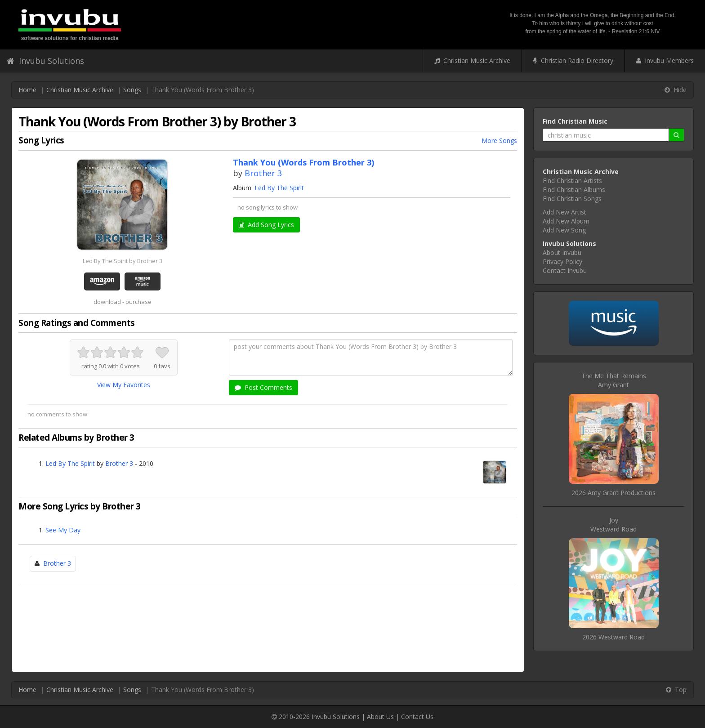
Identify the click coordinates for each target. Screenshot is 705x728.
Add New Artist (564, 212)
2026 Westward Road (614, 637)
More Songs (499, 141)
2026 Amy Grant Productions (614, 493)
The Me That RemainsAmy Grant (614, 380)
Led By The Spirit (279, 188)
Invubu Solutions (45, 61)
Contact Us (417, 717)
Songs (132, 90)
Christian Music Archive (472, 60)
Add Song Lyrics (266, 225)
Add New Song (564, 230)
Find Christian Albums (574, 190)
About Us (380, 717)
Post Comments (263, 387)
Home (27, 90)
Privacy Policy (562, 261)
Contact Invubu (565, 270)
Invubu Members (665, 60)
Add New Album (566, 221)
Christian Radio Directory (573, 60)
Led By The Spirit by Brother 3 (123, 261)
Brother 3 (263, 173)
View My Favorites (124, 385)
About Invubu (562, 252)
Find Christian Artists (572, 181)
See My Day (63, 530)
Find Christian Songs (572, 199)
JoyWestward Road (614, 525)
